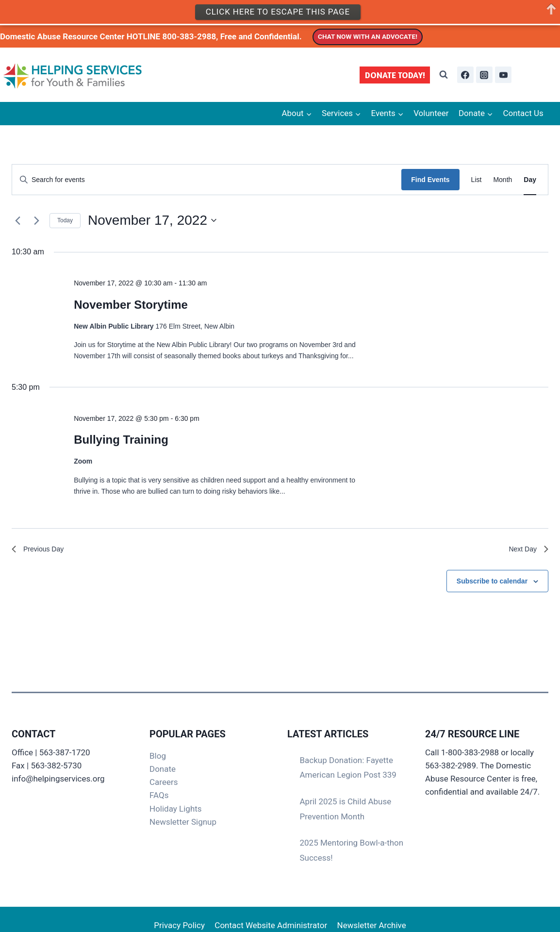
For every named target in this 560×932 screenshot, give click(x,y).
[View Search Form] (444, 75)
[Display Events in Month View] (502, 180)
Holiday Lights (176, 809)
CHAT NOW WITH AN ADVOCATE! (368, 36)
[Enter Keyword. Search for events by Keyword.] (207, 180)
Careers (164, 782)
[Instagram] (484, 75)
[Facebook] (465, 75)
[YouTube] (503, 75)
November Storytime (131, 305)
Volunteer (431, 113)
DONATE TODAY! (395, 75)
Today (65, 220)
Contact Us (523, 113)
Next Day (527, 550)
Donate (163, 769)
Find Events (430, 180)
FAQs (159, 795)
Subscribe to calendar (492, 583)
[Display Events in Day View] (530, 180)
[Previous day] (17, 220)
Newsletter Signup (183, 822)
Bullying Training (121, 440)
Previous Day (41, 550)
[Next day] (36, 220)
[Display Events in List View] (477, 180)
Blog (158, 756)
